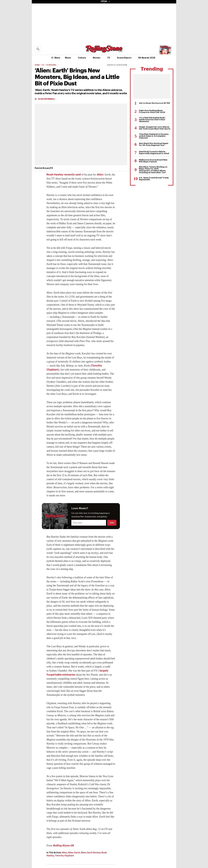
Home (37, 65)
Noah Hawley (55, 175)
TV (109, 58)
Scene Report (124, 58)
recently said (72, 175)
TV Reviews (51, 65)
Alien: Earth (74, 853)
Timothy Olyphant (64, 856)
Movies (97, 58)
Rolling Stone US (63, 845)
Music (68, 58)
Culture (82, 58)
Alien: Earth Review (91, 853)
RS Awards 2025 (147, 58)
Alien (100, 175)
